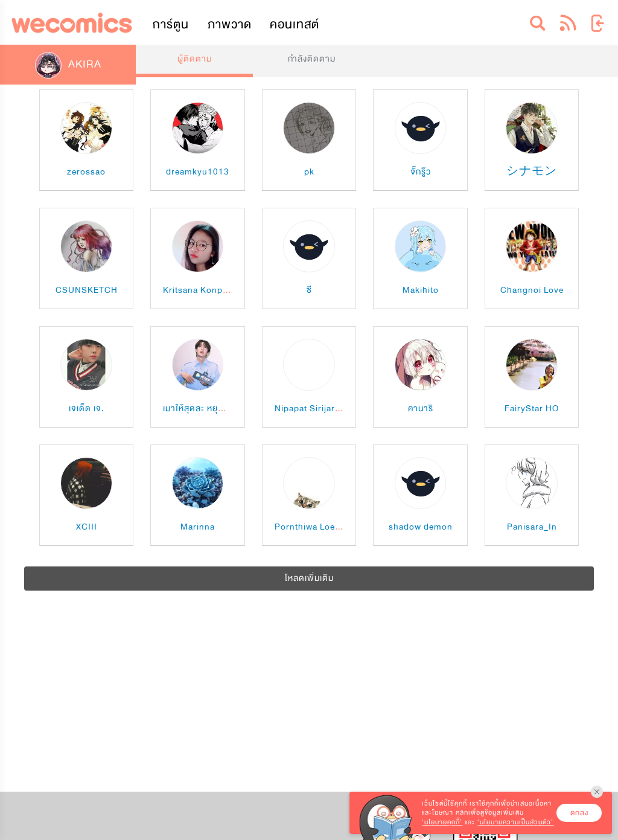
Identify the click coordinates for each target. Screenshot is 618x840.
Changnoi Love (532, 290)
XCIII (87, 527)
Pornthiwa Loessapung (323, 527)
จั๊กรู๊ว (421, 172)
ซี (309, 290)
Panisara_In (532, 527)
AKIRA (68, 64)
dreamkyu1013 (198, 172)
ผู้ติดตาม (195, 59)
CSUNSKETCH (87, 290)
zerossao (86, 172)
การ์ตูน (171, 24)
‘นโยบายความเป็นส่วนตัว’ (515, 822)
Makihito (421, 290)
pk (309, 172)
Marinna (198, 527)
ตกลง (579, 813)
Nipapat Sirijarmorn (316, 409)
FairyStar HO (532, 409)
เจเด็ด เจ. (87, 409)
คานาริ (421, 409)
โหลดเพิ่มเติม (309, 578)
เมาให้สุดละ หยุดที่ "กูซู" (207, 409)
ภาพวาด (230, 24)
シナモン (532, 172)
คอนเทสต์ (295, 24)
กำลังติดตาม (312, 59)
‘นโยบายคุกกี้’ (442, 822)
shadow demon (421, 527)
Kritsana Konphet (199, 290)
